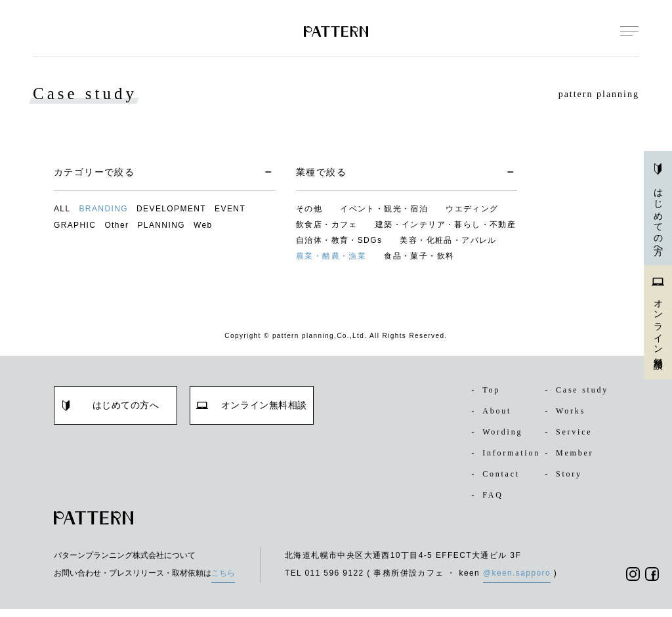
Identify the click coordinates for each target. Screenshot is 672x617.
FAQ (488, 503)
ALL (62, 209)
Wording (500, 432)
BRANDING (103, 209)
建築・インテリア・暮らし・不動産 (446, 224)
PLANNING (161, 225)
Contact (499, 482)
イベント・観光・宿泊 (384, 209)
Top (487, 390)
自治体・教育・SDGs (339, 240)
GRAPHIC (75, 225)
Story (566, 482)
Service (571, 432)
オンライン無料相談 (658, 321)
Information (504, 457)
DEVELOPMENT (171, 209)
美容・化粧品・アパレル (448, 240)
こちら (223, 581)
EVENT (230, 209)
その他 (309, 209)
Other (116, 225)
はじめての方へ (658, 208)
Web (203, 225)
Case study (581, 390)
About (493, 411)
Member (572, 453)
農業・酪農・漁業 (331, 256)
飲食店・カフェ (327, 224)
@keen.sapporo (517, 581)
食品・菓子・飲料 (419, 256)
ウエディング (472, 209)
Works (567, 411)
